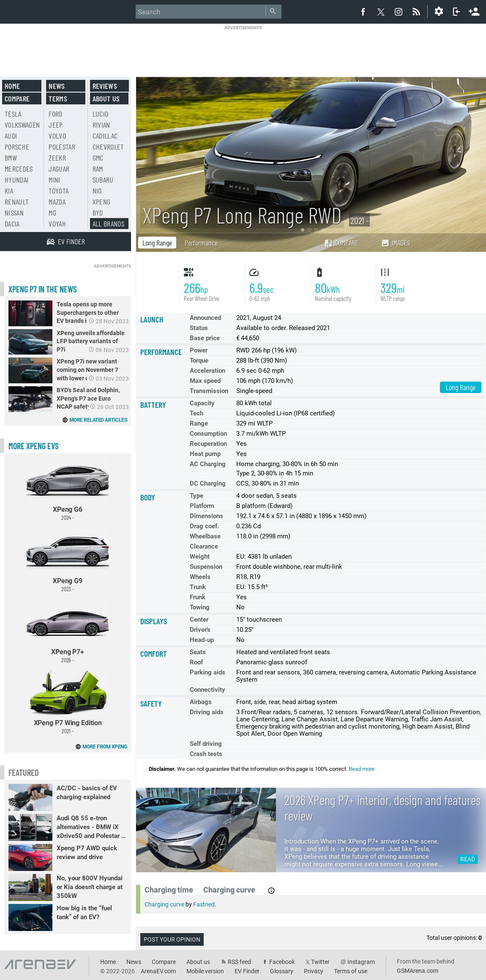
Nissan (14, 213)
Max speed (205, 381)
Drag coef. (204, 526)
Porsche (17, 147)
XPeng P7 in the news (43, 289)
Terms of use (351, 971)
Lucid (101, 114)
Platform (202, 506)
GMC (98, 158)
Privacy (314, 971)
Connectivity (208, 690)
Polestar (62, 147)
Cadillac (105, 136)
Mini (54, 180)
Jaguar (59, 169)
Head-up (202, 640)
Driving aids (207, 712)
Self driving (206, 744)
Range (199, 423)
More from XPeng (105, 747)
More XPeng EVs (34, 446)
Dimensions (206, 516)
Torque (199, 360)
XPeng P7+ (68, 632)
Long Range (157, 243)
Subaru (103, 180)
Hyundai (16, 180)
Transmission (209, 391)
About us (106, 98)
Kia (9, 191)
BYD (98, 213)
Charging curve (164, 904)
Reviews (105, 86)
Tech (197, 413)
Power (199, 350)
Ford (55, 114)
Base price (205, 338)
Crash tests (206, 754)
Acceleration (208, 371)
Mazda (57, 202)
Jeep (56, 125)
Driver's (200, 630)
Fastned (204, 904)
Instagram (361, 962)
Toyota (59, 191)
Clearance (204, 546)
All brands (109, 224)
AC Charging (208, 464)
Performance (201, 243)
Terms (58, 98)
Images (395, 243)
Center (199, 620)
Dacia (12, 224)
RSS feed (239, 962)
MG (52, 213)
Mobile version (205, 971)
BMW (11, 158)
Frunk (198, 597)
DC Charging (208, 483)
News (57, 86)
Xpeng (102, 202)
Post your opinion (172, 939)
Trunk (198, 587)
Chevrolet (108, 147)
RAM (98, 169)
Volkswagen (22, 125)
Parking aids (208, 672)
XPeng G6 (68, 489)
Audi (11, 136)
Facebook (282, 962)
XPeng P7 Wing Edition (68, 703)
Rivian (101, 125)
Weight (200, 557)
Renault (17, 202)
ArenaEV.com (158, 971)
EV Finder (247, 971)
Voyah (57, 224)
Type (197, 496)
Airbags (201, 702)
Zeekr (57, 158)
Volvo (57, 136)
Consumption (208, 434)
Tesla (13, 114)
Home (12, 86)
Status (199, 328)
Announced (205, 318)
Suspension (206, 567)
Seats (198, 652)
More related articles (98, 420)
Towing (200, 607)
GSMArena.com (418, 971)
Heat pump (205, 454)
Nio (97, 191)
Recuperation (208, 444)
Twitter (320, 962)
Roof (196, 662)
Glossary (282, 971)
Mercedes (19, 169)
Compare (341, 243)
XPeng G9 (68, 560)
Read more (362, 769)
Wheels (200, 577)
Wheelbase (205, 536)
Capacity (202, 403)
